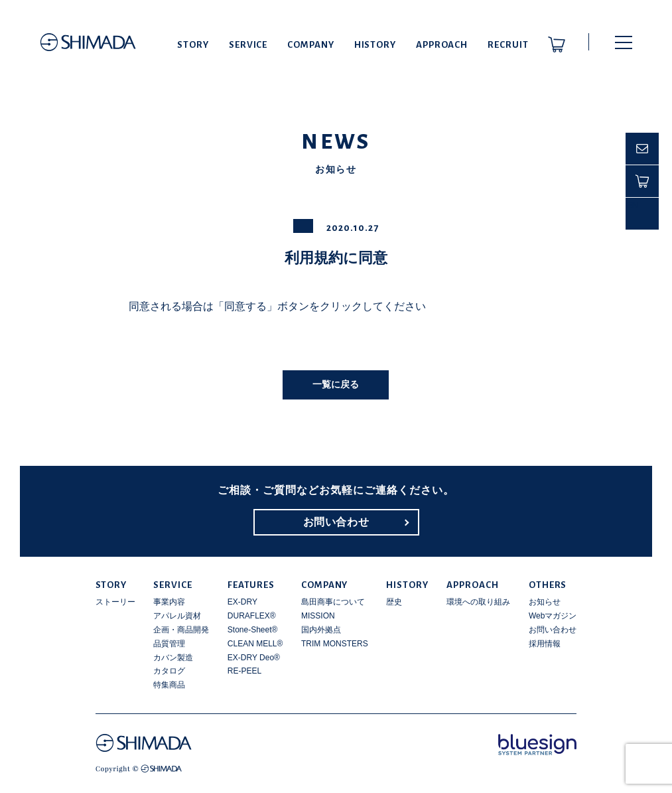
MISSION (318, 616)
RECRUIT (508, 45)
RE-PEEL (244, 671)
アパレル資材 (177, 616)
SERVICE (248, 45)
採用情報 (545, 644)
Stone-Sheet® (253, 630)
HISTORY (375, 45)
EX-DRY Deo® (254, 658)
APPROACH (442, 45)
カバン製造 (173, 658)
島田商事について (333, 602)
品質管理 (169, 644)
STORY (193, 45)
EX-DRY (242, 602)
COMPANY (310, 45)
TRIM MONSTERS (335, 644)
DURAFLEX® (252, 616)
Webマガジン (553, 616)
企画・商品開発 (181, 630)
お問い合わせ (336, 522)
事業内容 (169, 602)
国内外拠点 (321, 630)
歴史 (394, 602)
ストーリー (115, 602)
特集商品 (169, 685)
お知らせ (545, 602)
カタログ (169, 671)
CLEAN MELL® (255, 644)
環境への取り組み (478, 602)
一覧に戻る (336, 384)
